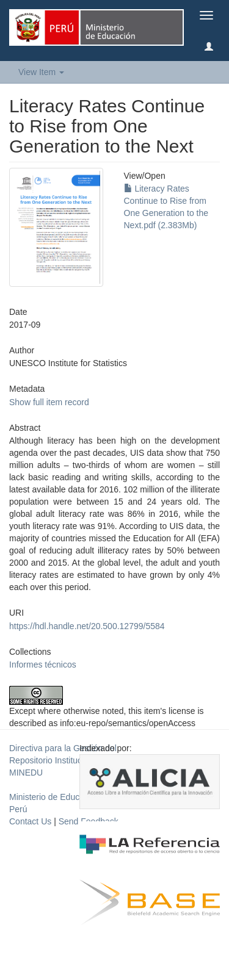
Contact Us (30, 821)
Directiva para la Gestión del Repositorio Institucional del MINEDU (63, 760)
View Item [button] (41, 72)
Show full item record (49, 402)
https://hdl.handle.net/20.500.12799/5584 (87, 626)
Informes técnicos (43, 665)
